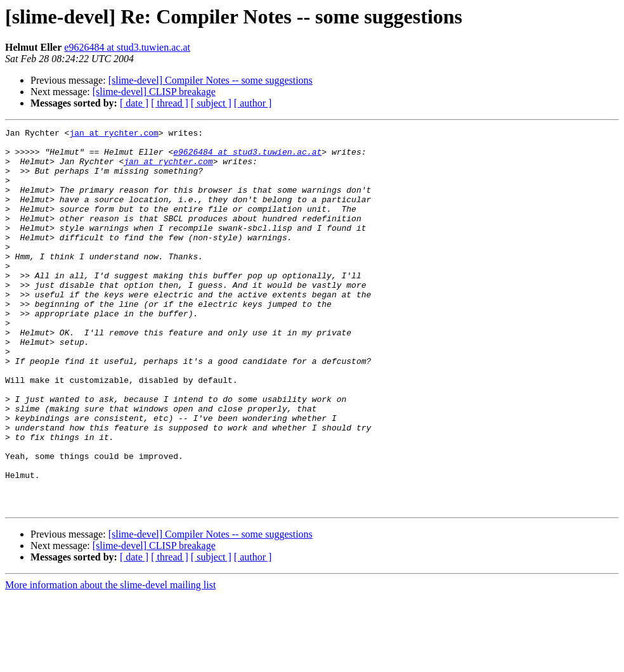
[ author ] (253, 103)
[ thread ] (170, 103)
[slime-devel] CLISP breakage (154, 92)
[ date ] (134, 103)
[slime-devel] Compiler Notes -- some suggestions (211, 80)
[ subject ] (211, 103)
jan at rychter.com (114, 134)
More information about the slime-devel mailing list (110, 661)
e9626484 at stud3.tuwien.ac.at (127, 47)
